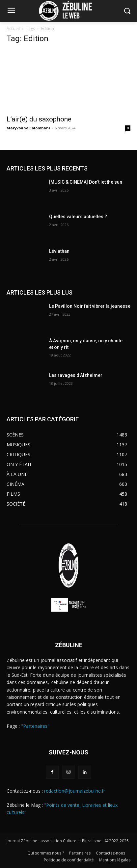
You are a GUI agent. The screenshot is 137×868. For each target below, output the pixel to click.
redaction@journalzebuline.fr (75, 791)
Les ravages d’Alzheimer (76, 375)
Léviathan (59, 251)
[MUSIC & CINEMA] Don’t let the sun (86, 182)
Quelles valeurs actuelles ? (79, 217)
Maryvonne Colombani (28, 128)
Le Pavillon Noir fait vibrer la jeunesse (90, 306)
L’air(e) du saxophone (39, 119)
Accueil (13, 28)
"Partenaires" (35, 726)
